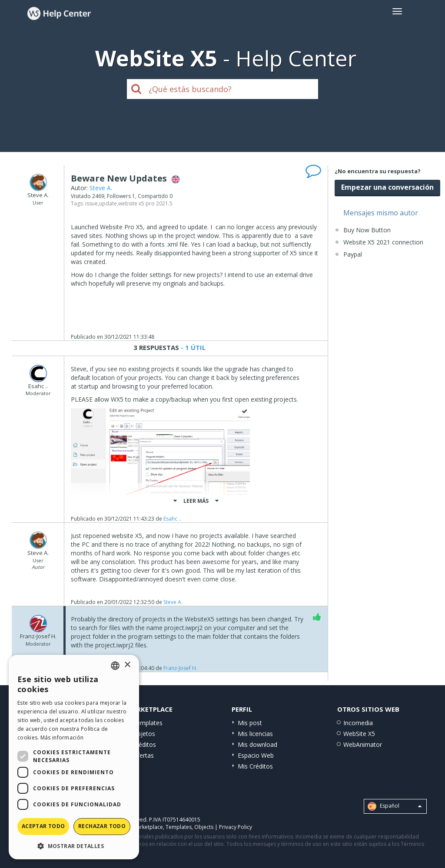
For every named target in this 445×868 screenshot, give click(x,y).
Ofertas (143, 755)
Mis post (250, 723)
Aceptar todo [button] (43, 826)
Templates (148, 723)
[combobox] (115, 666)
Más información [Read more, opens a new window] (62, 738)
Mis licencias (255, 734)
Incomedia (358, 723)
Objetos (144, 734)
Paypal (353, 254)
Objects (204, 827)
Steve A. (101, 188)
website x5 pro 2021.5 (145, 203)
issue (91, 203)
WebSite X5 (359, 734)
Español (395, 806)
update (108, 203)
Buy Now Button (367, 230)
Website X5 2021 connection (383, 242)
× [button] (127, 665)
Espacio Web (256, 755)
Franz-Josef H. (180, 668)
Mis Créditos (255, 766)
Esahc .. (172, 519)
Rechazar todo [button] (102, 826)
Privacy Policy (236, 827)
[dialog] (74, 757)
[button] (74, 846)
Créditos (144, 744)
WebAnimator (363, 744)
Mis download (257, 744)
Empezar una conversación (387, 187)
